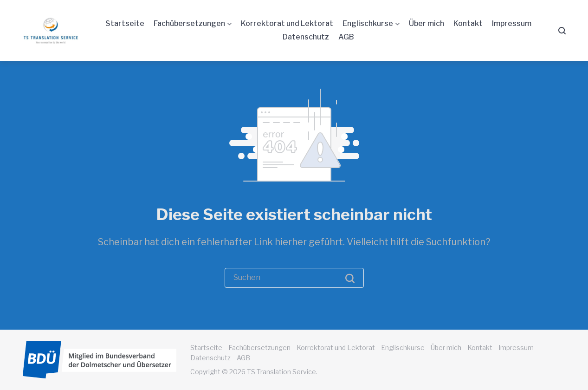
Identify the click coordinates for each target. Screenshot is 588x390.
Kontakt (468, 23)
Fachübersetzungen (189, 23)
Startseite (125, 23)
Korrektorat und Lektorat (287, 23)
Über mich (426, 23)
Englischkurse (368, 23)
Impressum (512, 23)
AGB (346, 37)
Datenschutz (306, 37)
